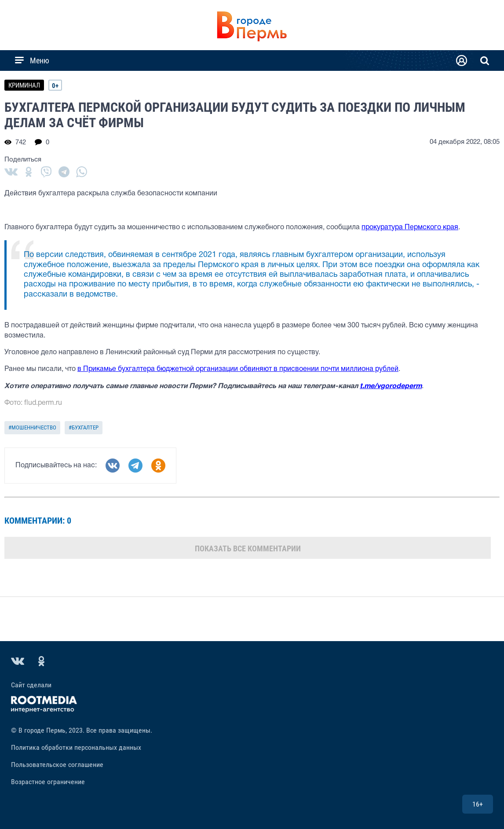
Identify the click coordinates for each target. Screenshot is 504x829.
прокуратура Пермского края (410, 227)
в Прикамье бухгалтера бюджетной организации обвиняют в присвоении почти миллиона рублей (238, 369)
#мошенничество (32, 427)
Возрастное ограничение (48, 782)
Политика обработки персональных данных (76, 747)
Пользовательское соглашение (57, 765)
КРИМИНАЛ (24, 85)
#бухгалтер (84, 427)
